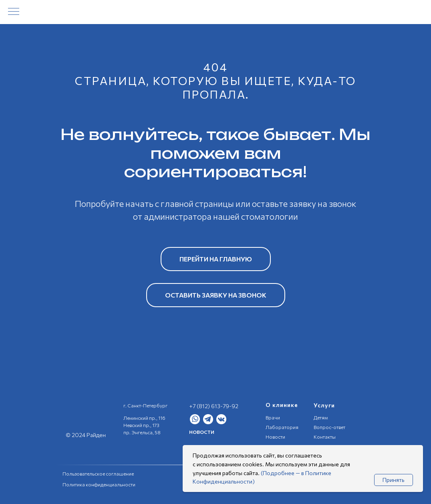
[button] (216, 295)
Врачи (273, 417)
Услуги (324, 405)
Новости (275, 437)
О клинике (282, 405)
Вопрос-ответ (329, 427)
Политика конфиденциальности (99, 484)
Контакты (325, 437)
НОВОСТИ (202, 432)
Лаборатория (282, 427)
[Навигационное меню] (14, 12)
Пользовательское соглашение (98, 474)
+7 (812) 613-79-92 (214, 406)
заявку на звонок (323, 203)
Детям (321, 417)
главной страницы (197, 203)
